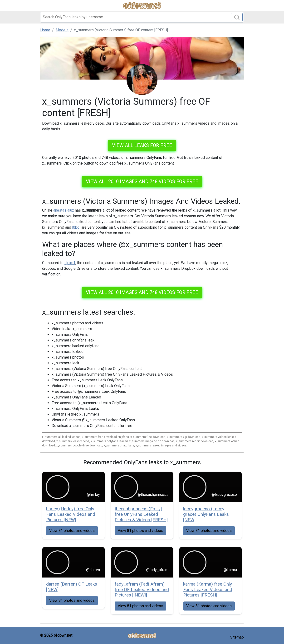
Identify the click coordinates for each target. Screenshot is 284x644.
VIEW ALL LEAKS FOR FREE (142, 145)
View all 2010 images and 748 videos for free (142, 181)
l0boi (76, 227)
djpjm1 (70, 263)
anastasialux (64, 210)
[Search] (142, 17)
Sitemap (237, 637)
